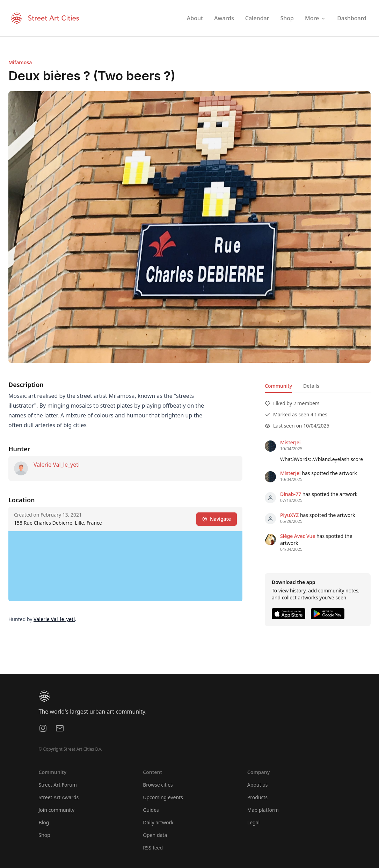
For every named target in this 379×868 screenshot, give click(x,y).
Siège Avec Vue (298, 536)
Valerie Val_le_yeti (57, 465)
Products (257, 797)
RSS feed (153, 848)
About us (258, 785)
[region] (125, 566)
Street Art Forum (58, 785)
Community (278, 386)
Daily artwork (158, 822)
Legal (253, 822)
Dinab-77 (291, 494)
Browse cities (158, 785)
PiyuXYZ (289, 515)
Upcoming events (163, 797)
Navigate (217, 519)
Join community (57, 810)
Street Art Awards (59, 797)
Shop (45, 835)
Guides (151, 810)
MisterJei (290, 442)
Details (311, 386)
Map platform (263, 810)
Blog (44, 822)
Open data (155, 835)
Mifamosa (20, 62)
